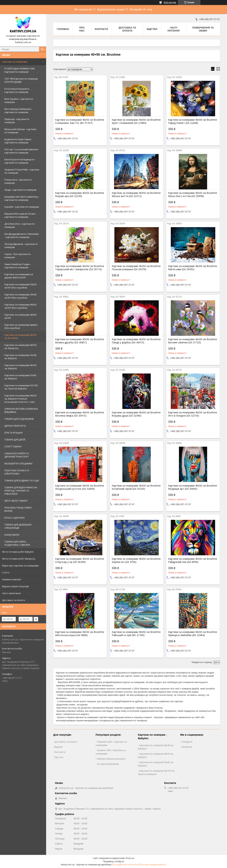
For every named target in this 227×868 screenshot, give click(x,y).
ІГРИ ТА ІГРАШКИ (13, 433)
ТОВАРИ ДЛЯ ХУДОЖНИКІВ (19, 419)
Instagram (187, 742)
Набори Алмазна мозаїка (111, 759)
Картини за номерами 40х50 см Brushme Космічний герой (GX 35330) (136, 487)
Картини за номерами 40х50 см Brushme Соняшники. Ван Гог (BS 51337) (80, 121)
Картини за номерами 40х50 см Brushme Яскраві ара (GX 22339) (80, 195)
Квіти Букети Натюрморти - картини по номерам (20, 161)
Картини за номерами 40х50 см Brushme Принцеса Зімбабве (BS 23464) (193, 634)
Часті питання (173, 29)
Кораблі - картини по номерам (22, 207)
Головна (63, 29)
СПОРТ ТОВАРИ (13, 446)
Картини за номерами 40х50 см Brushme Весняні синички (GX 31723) (193, 341)
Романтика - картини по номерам (18, 181)
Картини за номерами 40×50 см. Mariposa (20, 347)
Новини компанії (12, 579)
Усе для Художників (108, 764)
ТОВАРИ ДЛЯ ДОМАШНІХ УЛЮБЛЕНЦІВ (18, 526)
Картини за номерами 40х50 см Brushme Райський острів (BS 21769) (136, 634)
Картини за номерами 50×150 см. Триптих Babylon (21, 387)
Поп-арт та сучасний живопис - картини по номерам (22, 151)
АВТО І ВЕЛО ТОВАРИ (16, 501)
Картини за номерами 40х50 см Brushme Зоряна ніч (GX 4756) (136, 560)
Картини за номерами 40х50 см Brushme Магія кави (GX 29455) (193, 268)
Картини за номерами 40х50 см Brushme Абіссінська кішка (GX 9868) (80, 634)
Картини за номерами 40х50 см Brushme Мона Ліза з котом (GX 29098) (193, 195)
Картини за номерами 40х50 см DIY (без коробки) (20, 306)
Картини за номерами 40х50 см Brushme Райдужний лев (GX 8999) (193, 560)
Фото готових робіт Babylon (18, 552)
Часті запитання (11, 593)
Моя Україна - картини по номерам (19, 100)
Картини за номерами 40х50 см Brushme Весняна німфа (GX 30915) (80, 414)
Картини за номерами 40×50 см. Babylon (20, 367)
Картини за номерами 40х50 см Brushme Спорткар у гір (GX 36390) (80, 560)
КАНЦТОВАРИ (12, 535)
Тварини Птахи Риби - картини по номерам (22, 171)
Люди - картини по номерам (20, 190)
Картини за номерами (15, 62)
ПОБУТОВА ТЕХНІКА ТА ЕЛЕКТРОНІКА (17, 472)
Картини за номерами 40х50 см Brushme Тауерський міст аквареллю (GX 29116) (80, 268)
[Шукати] (43, 49)
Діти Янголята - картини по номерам (20, 225)
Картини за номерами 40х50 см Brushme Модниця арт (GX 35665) (193, 487)
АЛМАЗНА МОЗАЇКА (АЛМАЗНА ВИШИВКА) (21, 410)
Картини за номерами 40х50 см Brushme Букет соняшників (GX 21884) (136, 121)
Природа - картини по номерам (17, 121)
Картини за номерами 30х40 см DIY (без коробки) (20, 296)
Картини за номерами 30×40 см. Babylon (20, 357)
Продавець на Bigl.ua (113, 861)
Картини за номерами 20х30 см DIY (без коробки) (20, 286)
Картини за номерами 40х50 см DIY (20, 316)
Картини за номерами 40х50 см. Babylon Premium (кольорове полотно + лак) (20, 399)
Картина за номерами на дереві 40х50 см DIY (19, 276)
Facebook (187, 747)
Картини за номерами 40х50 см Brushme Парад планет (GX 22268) (193, 121)
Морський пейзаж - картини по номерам (20, 131)
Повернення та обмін (203, 29)
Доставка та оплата (13, 600)
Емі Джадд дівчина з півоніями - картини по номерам (22, 235)
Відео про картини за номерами (20, 566)
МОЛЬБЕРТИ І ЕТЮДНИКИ (18, 464)
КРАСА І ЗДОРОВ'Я (14, 518)
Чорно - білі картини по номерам (18, 256)
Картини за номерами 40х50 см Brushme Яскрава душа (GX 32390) (136, 414)
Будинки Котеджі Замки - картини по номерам (18, 141)
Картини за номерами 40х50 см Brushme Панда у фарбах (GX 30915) (136, 341)
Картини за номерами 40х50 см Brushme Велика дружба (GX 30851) (80, 341)
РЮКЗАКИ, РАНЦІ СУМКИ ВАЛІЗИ (18, 509)
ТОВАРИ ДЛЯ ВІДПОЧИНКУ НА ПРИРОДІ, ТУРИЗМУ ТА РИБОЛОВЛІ (21, 491)
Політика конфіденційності (153, 865)
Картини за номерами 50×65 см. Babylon (20, 377)
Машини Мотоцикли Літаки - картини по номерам (20, 215)
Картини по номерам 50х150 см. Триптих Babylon (156, 772)
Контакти (101, 29)
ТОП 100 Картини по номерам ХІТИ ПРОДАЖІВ (21, 80)
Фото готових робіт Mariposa (19, 559)
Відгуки (152, 29)
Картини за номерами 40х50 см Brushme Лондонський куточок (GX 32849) (80, 487)
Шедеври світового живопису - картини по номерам (22, 198)
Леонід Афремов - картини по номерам (21, 246)
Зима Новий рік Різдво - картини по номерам (18, 266)
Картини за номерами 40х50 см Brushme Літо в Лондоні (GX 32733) (193, 414)
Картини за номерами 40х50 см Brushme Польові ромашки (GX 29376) (136, 268)
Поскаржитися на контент (126, 865)
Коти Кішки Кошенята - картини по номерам (17, 90)
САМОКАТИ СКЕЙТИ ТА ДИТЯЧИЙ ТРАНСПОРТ (17, 455)
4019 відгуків (170, 2)
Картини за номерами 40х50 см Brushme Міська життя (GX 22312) (136, 195)
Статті (6, 572)
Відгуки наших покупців (16, 586)
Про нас (82, 29)
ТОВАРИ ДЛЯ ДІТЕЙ (15, 440)
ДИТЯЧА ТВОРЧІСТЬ (15, 426)
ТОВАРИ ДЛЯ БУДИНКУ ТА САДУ (22, 481)
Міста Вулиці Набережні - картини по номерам (18, 111)
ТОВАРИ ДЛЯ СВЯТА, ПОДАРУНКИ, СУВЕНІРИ (17, 543)
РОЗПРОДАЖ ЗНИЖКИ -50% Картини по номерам (20, 70)
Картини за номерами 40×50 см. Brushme (20, 336)
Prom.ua (130, 858)
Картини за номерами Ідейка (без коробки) (21, 326)
